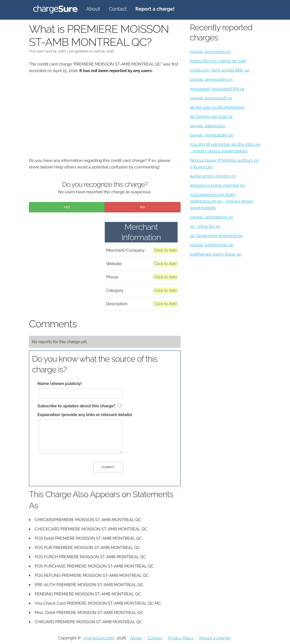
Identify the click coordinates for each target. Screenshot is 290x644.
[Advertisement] (105, 119)
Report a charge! (215, 638)
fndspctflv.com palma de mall (218, 61)
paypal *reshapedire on (212, 135)
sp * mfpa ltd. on (205, 226)
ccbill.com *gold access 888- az (220, 70)
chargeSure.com (99, 638)
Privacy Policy (181, 638)
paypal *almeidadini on (211, 79)
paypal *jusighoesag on (212, 245)
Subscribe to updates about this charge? (76, 406)
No (143, 207)
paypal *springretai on (210, 52)
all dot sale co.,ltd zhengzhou (217, 107)
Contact (118, 9)
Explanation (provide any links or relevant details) (85, 415)
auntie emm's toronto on (213, 176)
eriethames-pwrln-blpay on (216, 254)
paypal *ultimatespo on (212, 217)
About (93, 9)
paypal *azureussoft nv (211, 98)
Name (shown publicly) (59, 384)
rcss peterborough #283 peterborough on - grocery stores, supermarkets (222, 201)
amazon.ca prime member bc (218, 185)
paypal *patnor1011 (207, 126)
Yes (67, 207)
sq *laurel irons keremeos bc (216, 236)
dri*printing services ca (211, 117)
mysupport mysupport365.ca (217, 89)
